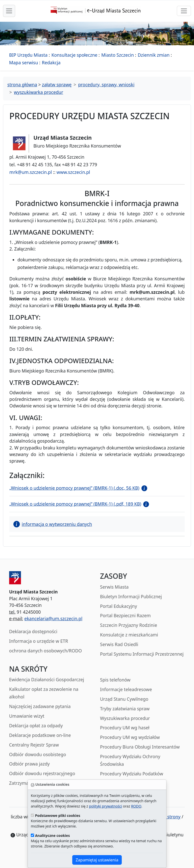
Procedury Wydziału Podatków (132, 774)
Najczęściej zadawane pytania (40, 706)
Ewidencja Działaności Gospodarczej (47, 679)
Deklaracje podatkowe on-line (40, 735)
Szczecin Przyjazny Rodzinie (129, 625)
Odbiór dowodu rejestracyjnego (42, 773)
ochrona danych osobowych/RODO (45, 651)
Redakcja (51, 63)
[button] (143, 488)
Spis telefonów (115, 680)
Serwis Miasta (114, 587)
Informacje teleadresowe (126, 689)
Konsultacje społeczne (75, 55)
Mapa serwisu (23, 63)
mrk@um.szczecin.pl (31, 172)
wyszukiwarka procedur (39, 92)
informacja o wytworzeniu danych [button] (53, 524)
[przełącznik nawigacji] (184, 11)
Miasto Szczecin (118, 55)
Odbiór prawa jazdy (29, 764)
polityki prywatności (105, 806)
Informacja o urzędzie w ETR (39, 641)
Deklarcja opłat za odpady (36, 726)
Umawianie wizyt (27, 716)
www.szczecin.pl (73, 172)
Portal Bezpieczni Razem (125, 615)
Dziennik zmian (154, 55)
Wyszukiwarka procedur (125, 718)
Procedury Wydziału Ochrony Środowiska (130, 760)
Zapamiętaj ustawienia (97, 860)
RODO (136, 806)
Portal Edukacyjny (118, 606)
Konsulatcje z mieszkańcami (129, 635)
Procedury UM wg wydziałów (130, 737)
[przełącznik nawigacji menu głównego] (9, 11)
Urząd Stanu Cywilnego (124, 699)
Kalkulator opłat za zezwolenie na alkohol (44, 693)
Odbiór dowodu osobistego (38, 754)
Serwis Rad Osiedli (119, 644)
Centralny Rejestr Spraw (34, 745)
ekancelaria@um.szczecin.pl (53, 618)
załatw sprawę (57, 85)
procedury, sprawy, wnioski (106, 85)
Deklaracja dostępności (33, 631)
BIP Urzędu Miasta (28, 55)
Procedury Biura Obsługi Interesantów (140, 747)
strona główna (22, 85)
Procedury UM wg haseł (125, 728)
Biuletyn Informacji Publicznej (131, 596)
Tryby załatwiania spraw (125, 709)
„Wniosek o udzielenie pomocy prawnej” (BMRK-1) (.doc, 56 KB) (74, 488)
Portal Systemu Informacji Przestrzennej (142, 654)
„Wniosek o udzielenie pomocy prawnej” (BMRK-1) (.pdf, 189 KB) (75, 504)
